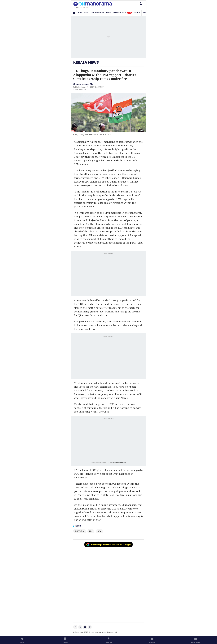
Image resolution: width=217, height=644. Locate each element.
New (129, 13)
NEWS (109, 13)
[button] (141, 3)
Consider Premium (119, 463)
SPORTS (137, 13)
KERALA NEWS (83, 13)
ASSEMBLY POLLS (122, 13)
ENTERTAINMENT (97, 13)
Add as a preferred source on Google (108, 545)
